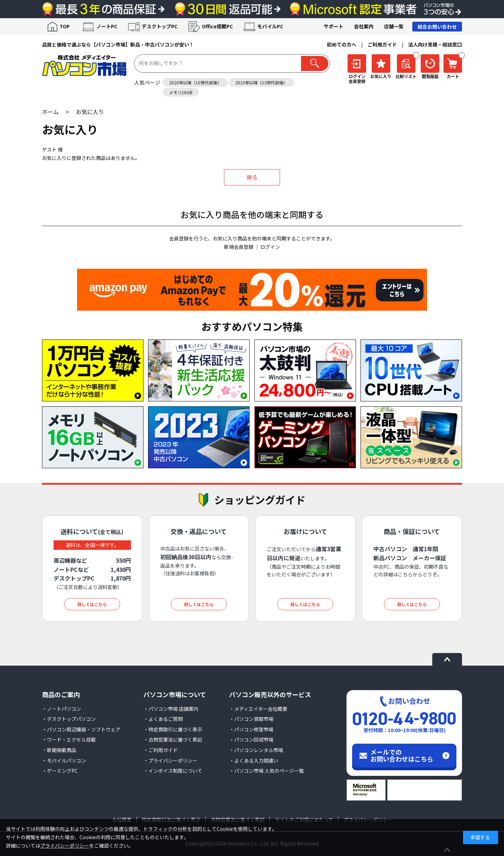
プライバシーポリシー (65, 846)
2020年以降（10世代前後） (195, 82)
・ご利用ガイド (161, 750)
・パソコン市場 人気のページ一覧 (267, 771)
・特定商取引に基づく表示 (173, 729)
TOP (65, 26)
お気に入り (90, 112)
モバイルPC (270, 26)
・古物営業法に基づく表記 (173, 739)
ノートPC (107, 26)
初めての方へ (342, 44)
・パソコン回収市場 (251, 739)
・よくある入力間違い (254, 760)
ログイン (270, 247)
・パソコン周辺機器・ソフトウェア (81, 729)
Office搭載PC (217, 26)
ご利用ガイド (382, 44)
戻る (252, 177)
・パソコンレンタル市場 (256, 750)
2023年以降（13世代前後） (261, 82)
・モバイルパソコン (64, 760)
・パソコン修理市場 (251, 729)
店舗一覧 (394, 26)
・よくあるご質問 (163, 719)
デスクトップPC (160, 26)
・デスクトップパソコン (69, 719)
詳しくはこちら (92, 604)
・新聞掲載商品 (59, 750)
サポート (334, 26)
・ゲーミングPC (60, 771)
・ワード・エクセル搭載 (69, 739)
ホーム (50, 112)
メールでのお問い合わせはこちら (402, 755)
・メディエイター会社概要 (258, 709)
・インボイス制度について (173, 771)
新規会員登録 (239, 247)
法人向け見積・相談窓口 (435, 44)
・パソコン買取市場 (251, 719)
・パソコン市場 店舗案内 (171, 709)
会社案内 (364, 26)
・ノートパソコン (62, 709)
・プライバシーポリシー (170, 760)
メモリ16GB (181, 92)
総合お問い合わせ (437, 27)
